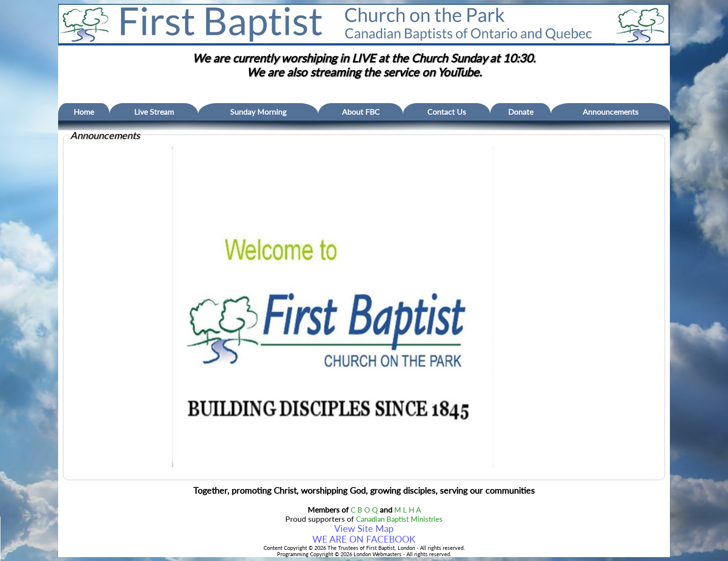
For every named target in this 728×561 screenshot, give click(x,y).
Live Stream (154, 112)
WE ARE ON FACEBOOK (364, 539)
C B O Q (364, 510)
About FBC (361, 112)
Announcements (611, 112)
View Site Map (364, 529)
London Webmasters (378, 554)
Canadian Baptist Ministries (399, 519)
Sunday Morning (258, 112)
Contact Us (447, 112)
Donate (521, 112)
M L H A (408, 510)
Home (84, 112)
